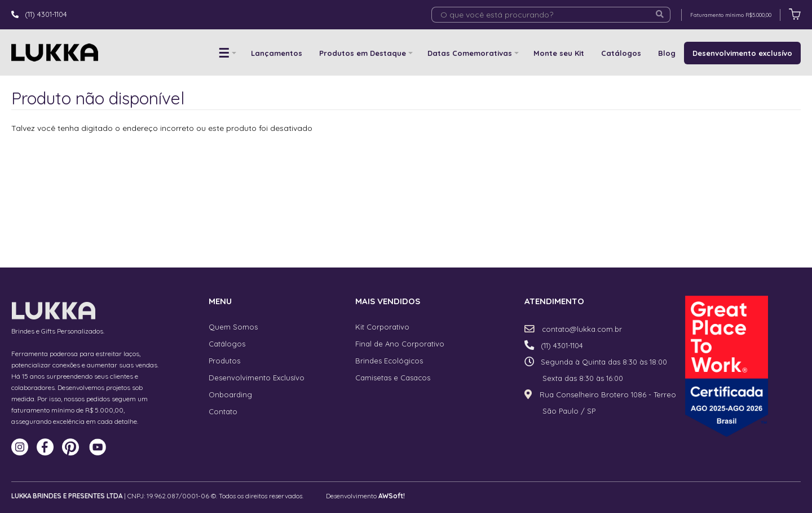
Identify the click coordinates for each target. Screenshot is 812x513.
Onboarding (230, 394)
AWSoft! (392, 496)
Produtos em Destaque (363, 53)
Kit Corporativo (382, 327)
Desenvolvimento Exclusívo (257, 378)
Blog (667, 53)
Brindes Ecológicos (389, 361)
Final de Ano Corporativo (400, 344)
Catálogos (621, 53)
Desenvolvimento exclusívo (742, 53)
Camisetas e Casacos (393, 378)
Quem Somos (233, 327)
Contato (223, 411)
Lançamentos (277, 53)
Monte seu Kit (559, 53)
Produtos (224, 361)
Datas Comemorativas (470, 53)
